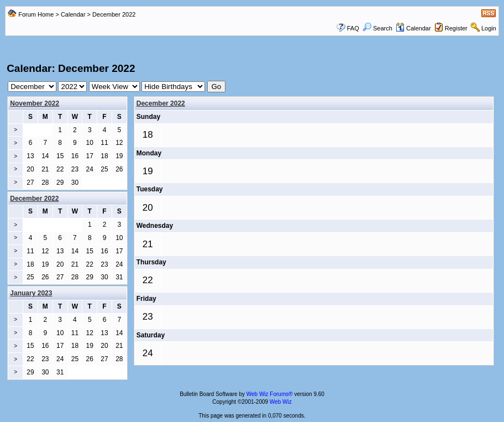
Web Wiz (281, 402)
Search (377, 28)
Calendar (73, 14)
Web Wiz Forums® (270, 394)
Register (456, 28)
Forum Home (36, 14)
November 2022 (35, 103)
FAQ (353, 28)
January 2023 (31, 293)
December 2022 (161, 103)
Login (489, 28)
